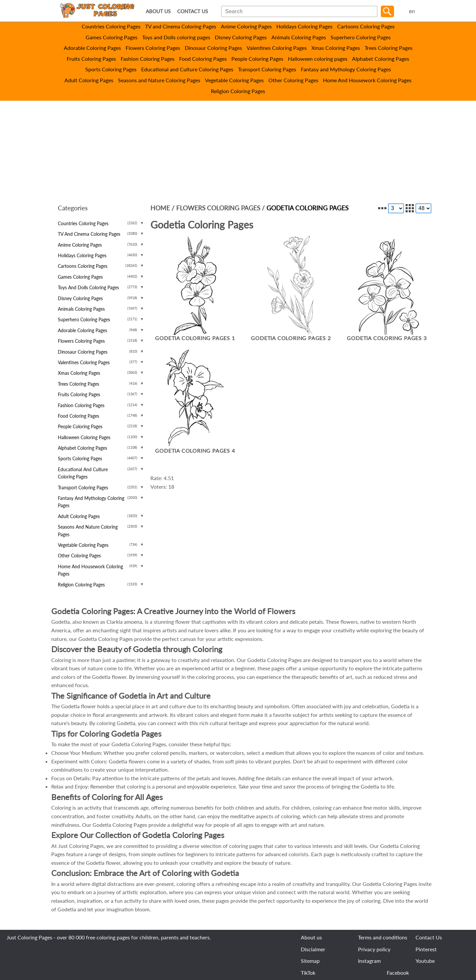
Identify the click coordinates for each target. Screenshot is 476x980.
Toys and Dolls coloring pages (176, 37)
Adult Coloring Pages (89, 80)
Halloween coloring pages (318, 59)
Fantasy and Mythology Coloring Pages (346, 69)
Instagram (369, 961)
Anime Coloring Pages (246, 26)
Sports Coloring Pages (111, 69)
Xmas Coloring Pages (336, 48)
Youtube (425, 961)
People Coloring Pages (257, 59)
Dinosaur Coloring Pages (213, 48)
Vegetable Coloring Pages (234, 80)
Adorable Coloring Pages (92, 48)
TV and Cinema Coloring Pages (181, 26)
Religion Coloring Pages (238, 91)
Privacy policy (374, 949)
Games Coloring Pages (112, 37)
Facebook (398, 973)
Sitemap (310, 961)
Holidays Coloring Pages (304, 26)
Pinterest (426, 949)
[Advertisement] (238, 150)
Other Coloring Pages (293, 80)
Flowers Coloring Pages (153, 48)
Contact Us (429, 937)
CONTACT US (193, 11)
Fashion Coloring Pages (148, 59)
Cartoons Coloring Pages (366, 26)
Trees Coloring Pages (389, 48)
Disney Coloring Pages (241, 37)
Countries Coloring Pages (111, 26)
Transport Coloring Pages (267, 69)
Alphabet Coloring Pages (381, 59)
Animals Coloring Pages (299, 37)
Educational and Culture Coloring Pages (187, 69)
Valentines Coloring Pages (277, 48)
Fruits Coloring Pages (91, 59)
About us (311, 937)
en (412, 11)
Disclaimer (313, 949)
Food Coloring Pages (203, 59)
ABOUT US (158, 11)
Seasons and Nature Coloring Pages (159, 80)
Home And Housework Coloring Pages (367, 80)
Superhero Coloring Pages (361, 37)
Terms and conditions (383, 937)
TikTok (308, 973)
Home (160, 208)
